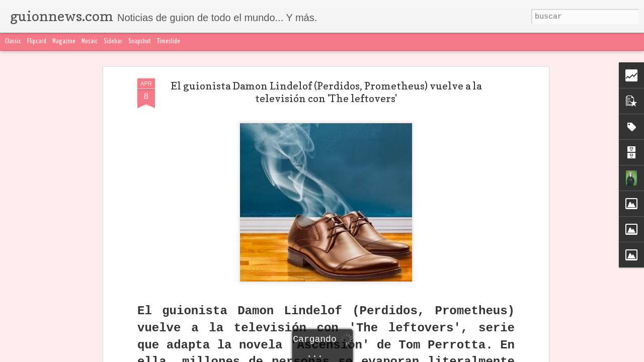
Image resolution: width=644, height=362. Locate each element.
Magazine (64, 41)
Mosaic (90, 41)
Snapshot (140, 41)
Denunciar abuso (559, 356)
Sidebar (113, 41)
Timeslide (169, 41)
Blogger (522, 356)
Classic (13, 41)
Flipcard (37, 41)
